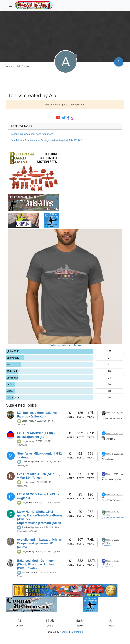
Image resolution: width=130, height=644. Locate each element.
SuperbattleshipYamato (28, 531)
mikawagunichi (24, 465)
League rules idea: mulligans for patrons (32, 134)
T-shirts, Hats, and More (65, 345)
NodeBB (64, 632)
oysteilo (56, 551)
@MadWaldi (107, 566)
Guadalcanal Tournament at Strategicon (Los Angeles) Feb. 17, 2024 (47, 140)
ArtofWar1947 (23, 445)
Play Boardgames (30, 462)
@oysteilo (106, 545)
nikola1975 (22, 486)
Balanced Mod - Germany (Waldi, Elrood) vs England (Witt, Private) (36, 564)
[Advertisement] (65, 81)
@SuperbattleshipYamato (113, 517)
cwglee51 (57, 503)
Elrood (20, 576)
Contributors (77, 632)
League (25, 421)
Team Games (28, 573)
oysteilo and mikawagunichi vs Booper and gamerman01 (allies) (39, 543)
